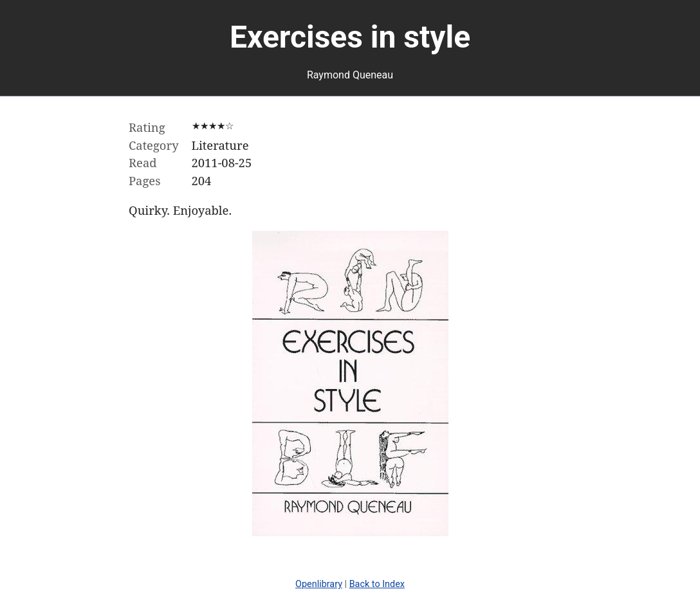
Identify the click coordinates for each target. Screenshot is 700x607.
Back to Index (377, 584)
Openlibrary (319, 584)
